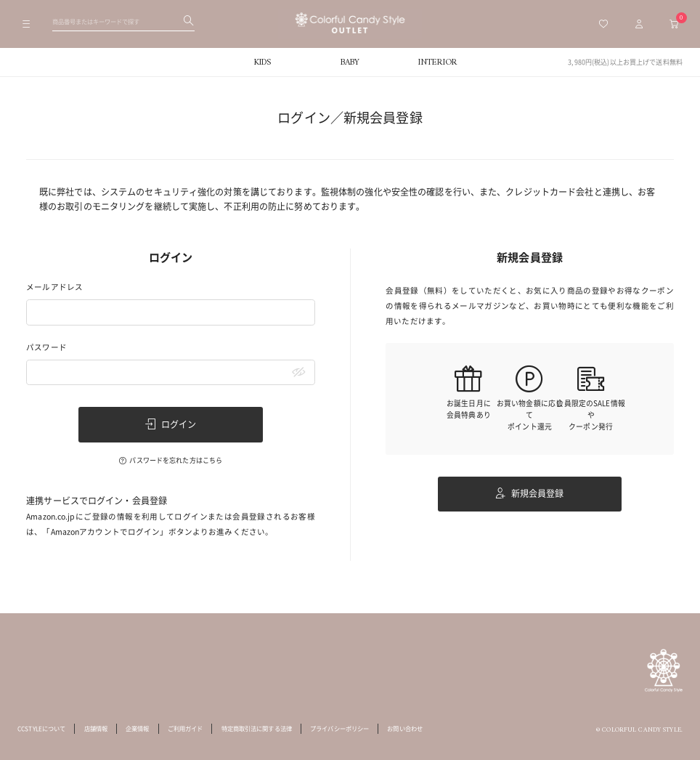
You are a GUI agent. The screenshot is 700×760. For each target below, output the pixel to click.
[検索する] (189, 22)
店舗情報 (96, 728)
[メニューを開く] (26, 24)
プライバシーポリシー (339, 728)
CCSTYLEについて (41, 728)
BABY (350, 62)
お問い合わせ (405, 728)
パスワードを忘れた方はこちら (176, 460)
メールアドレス (54, 287)
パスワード (46, 348)
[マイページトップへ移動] (639, 24)
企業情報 (137, 728)
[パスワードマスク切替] (299, 373)
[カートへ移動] (674, 24)
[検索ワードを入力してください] (123, 21)
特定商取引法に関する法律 (257, 728)
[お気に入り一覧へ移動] (603, 24)
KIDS (262, 62)
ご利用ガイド (186, 728)
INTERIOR (437, 62)
